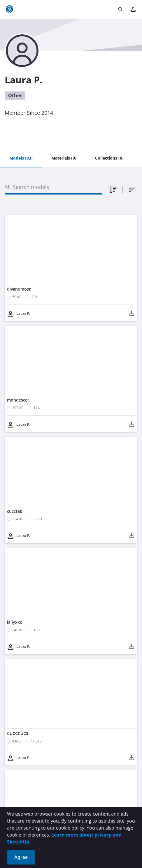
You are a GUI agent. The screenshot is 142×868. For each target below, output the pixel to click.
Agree (21, 857)
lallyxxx (15, 622)
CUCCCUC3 (18, 733)
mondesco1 (19, 400)
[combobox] (132, 190)
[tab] (21, 158)
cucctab (15, 511)
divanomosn (19, 289)
